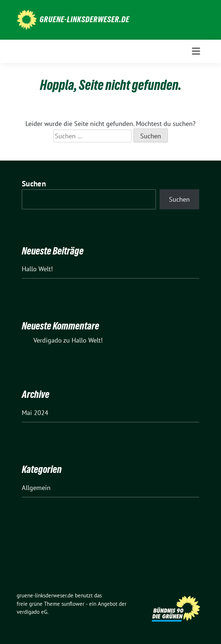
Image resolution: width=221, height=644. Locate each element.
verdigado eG (32, 612)
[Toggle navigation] (196, 51)
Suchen (34, 184)
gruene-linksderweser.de (85, 19)
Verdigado (48, 340)
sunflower (73, 604)
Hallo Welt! (37, 269)
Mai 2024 (35, 413)
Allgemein (36, 488)
